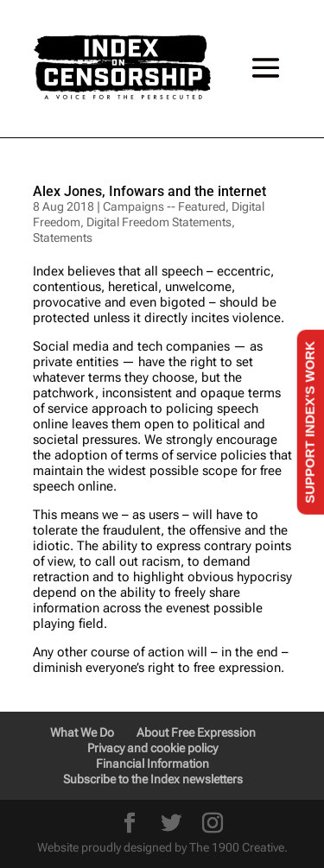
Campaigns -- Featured (164, 206)
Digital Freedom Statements (159, 222)
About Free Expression (196, 732)
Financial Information (152, 763)
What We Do (82, 732)
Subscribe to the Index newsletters (153, 779)
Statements (63, 238)
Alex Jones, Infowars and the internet (149, 191)
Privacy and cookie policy (152, 748)
